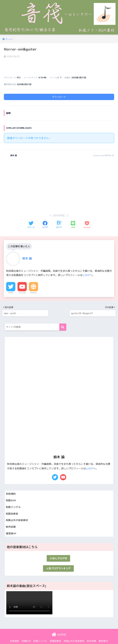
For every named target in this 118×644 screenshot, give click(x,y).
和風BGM (11, 492)
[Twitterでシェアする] (31, 216)
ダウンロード (59, 89)
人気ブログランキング (58, 562)
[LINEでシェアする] (73, 216)
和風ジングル (14, 499)
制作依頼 (11, 519)
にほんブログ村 (58, 552)
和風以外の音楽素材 (18, 513)
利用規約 (11, 485)
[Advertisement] (30, 175)
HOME (59, 629)
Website (33, 284)
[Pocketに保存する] (87, 216)
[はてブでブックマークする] (59, 216)
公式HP (87, 267)
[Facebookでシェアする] (45, 216)
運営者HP (11, 526)
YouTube (22, 284)
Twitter (11, 284)
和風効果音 (12, 506)
